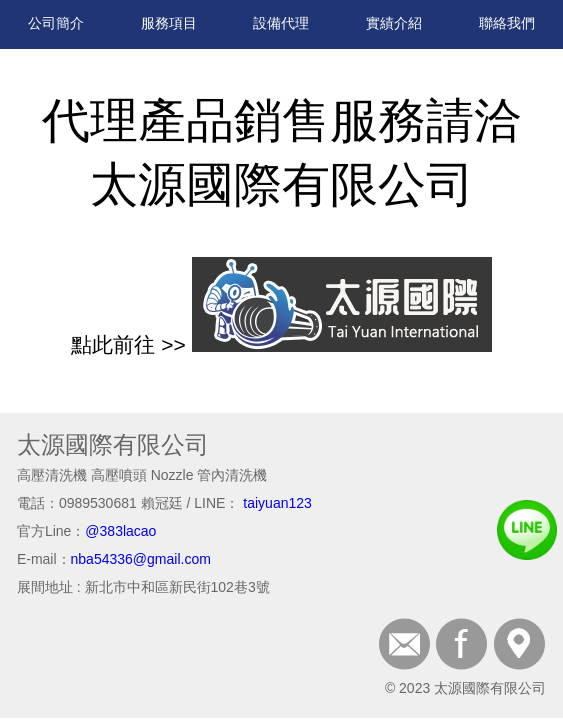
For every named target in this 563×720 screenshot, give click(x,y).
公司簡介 (56, 23)
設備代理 (281, 23)
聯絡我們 (507, 23)
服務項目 (169, 23)
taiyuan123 (277, 503)
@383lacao (120, 531)
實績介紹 (394, 23)
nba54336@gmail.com (141, 559)
